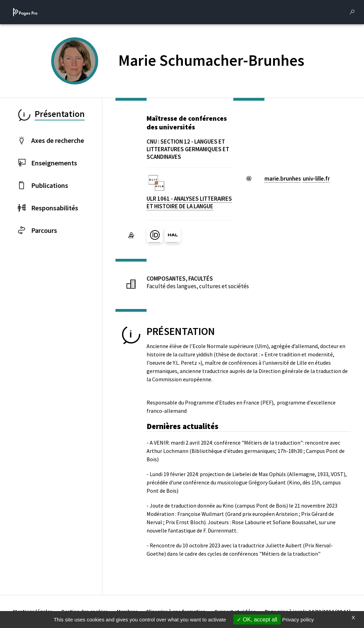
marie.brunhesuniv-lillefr (297, 179)
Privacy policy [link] (298, 620)
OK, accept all (257, 620)
